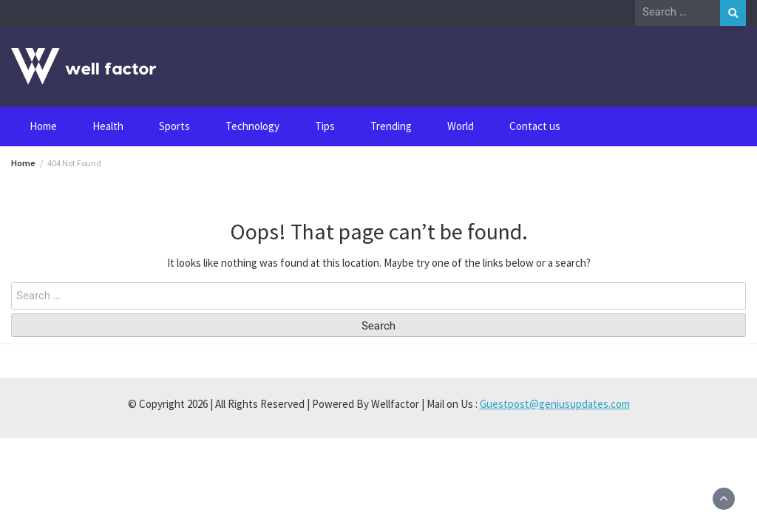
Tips (325, 126)
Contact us (535, 126)
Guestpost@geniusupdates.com (555, 404)
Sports (174, 126)
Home (43, 126)
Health (108, 126)
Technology (252, 126)
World (461, 126)
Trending (391, 126)
